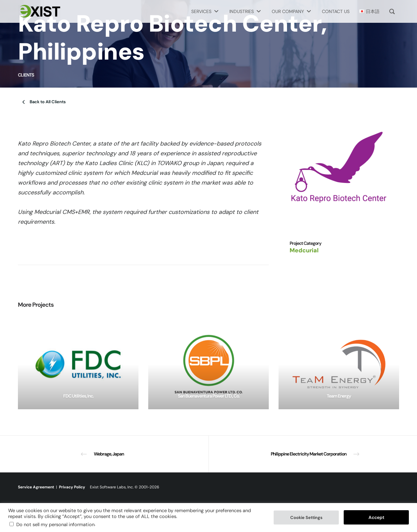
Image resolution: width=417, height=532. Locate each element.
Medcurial (304, 250)
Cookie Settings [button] (306, 518)
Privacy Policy (72, 487)
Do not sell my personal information (55, 525)
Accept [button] (376, 517)
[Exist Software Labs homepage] (39, 11)
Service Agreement (36, 487)
